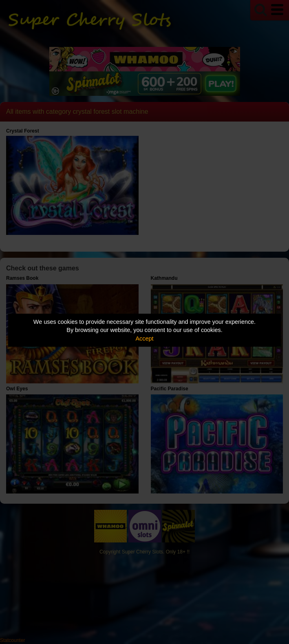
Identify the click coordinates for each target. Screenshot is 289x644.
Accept (145, 339)
